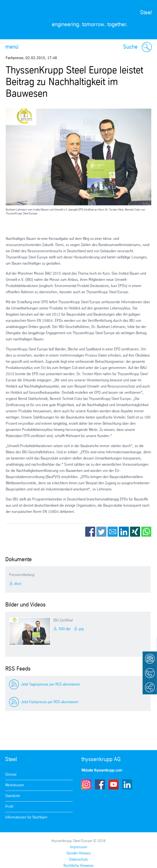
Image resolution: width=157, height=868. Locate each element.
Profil (9, 807)
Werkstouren (15, 785)
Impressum (79, 847)
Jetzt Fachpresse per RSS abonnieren (50, 702)
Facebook (90, 532)
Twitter (101, 532)
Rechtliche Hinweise (78, 866)
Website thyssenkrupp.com (102, 770)
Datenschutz (78, 860)
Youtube (114, 784)
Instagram (86, 784)
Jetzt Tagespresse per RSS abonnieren (50, 684)
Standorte (13, 796)
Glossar (11, 775)
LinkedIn (124, 532)
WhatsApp (146, 532)
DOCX (17, 584)
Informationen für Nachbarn (26, 817)
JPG (81, 629)
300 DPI (64, 629)
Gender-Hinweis (79, 853)
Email (113, 532)
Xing (135, 532)
